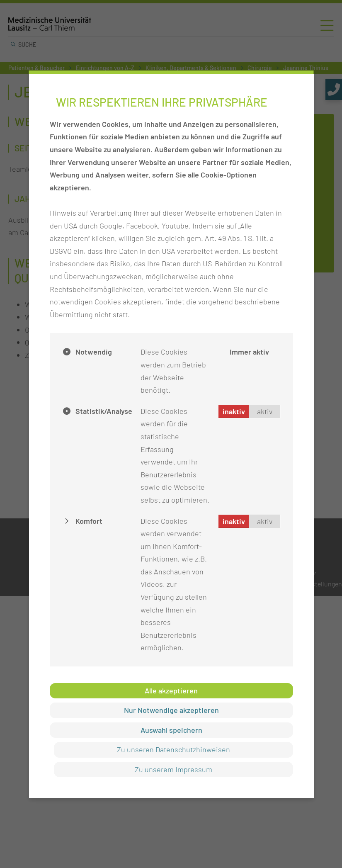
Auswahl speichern (171, 730)
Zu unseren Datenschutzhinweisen (173, 749)
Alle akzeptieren (171, 691)
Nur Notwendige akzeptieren (171, 710)
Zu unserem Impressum (173, 769)
